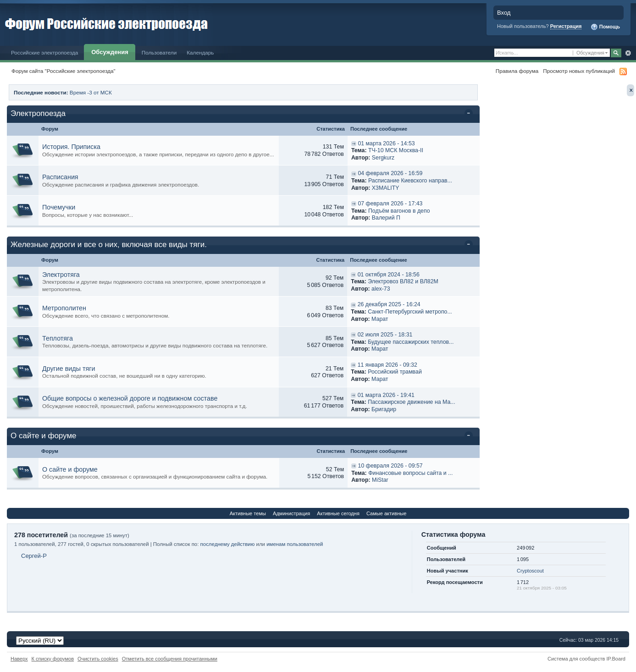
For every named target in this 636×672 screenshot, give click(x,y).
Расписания (60, 177)
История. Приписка (71, 147)
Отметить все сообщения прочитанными (170, 659)
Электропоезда (38, 113)
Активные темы (248, 513)
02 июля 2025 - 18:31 (385, 335)
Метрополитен (64, 308)
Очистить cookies (98, 659)
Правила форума (517, 71)
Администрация (291, 513)
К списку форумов (53, 659)
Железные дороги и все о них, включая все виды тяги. (109, 245)
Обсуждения (110, 52)
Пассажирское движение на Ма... (411, 402)
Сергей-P (34, 556)
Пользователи (159, 52)
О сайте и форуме (44, 436)
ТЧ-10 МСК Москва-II (396, 150)
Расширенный (628, 53)
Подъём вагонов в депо (399, 211)
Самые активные (386, 513)
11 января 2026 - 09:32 (387, 365)
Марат (380, 319)
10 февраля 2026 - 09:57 (390, 466)
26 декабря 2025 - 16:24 (389, 304)
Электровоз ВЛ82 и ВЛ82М (403, 281)
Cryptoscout (530, 571)
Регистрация (566, 26)
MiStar (380, 480)
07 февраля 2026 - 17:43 (390, 204)
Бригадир (384, 409)
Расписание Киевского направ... (410, 181)
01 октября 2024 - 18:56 (389, 275)
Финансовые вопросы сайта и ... (410, 473)
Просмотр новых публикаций (579, 71)
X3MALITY (385, 188)
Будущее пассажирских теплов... (411, 342)
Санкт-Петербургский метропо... (410, 312)
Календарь (200, 52)
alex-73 (381, 289)
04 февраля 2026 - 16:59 (390, 173)
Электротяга (61, 275)
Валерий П (386, 218)
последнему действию (228, 544)
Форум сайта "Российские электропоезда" (64, 71)
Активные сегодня (338, 513)
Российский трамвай (395, 372)
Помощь (605, 27)
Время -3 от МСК (91, 92)
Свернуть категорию (470, 114)
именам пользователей (295, 544)
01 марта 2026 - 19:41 (386, 395)
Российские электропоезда (44, 52)
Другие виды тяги (69, 369)
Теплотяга (58, 338)
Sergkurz (383, 158)
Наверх (19, 659)
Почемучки (59, 207)
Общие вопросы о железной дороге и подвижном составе (130, 398)
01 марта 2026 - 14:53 (386, 143)
